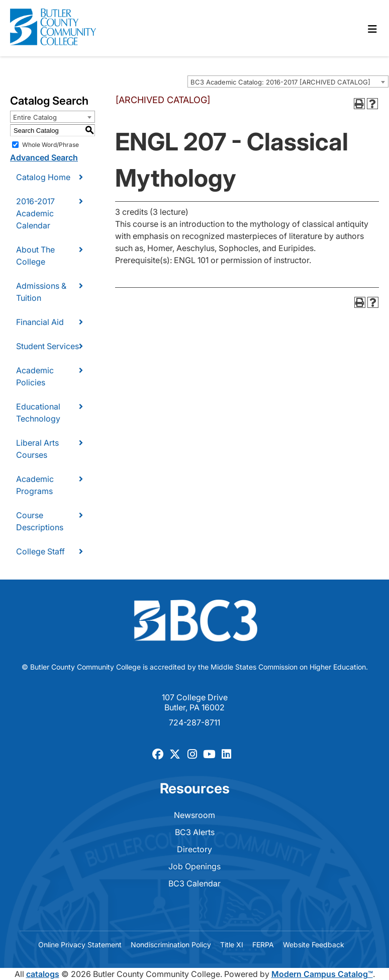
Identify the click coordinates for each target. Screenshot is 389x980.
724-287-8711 (194, 722)
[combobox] (288, 81)
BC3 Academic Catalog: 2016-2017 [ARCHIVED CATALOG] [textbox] (280, 82)
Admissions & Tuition (41, 292)
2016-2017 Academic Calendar (35, 213)
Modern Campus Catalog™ (322, 974)
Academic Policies (35, 376)
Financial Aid (40, 322)
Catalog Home (43, 177)
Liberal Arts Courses (37, 449)
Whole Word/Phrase (51, 145)
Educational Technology (38, 413)
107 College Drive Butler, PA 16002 (195, 702)
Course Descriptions (40, 521)
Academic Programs (35, 485)
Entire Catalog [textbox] (35, 117)
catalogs (43, 974)
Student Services (47, 346)
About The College (35, 256)
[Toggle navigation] (372, 29)
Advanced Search (44, 157)
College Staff (40, 551)
